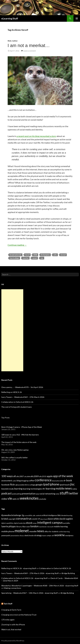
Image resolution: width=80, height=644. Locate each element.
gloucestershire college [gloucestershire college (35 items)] (25, 485)
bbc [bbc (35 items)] (59, 515)
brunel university (16, 255)
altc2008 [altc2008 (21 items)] (27, 476)
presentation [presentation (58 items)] (29, 494)
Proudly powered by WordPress (13, 641)
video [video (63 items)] (4, 499)
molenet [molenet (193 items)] (22, 531)
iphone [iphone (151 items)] (54, 484)
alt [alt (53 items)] (15, 476)
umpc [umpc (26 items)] (49, 535)
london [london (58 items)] (34, 526)
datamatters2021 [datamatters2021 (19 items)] (58, 481)
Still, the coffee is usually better (15, 457)
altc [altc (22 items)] (34, 515)
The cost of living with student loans (17, 407)
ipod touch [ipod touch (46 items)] (65, 485)
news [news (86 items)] (40, 531)
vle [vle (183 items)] (10, 498)
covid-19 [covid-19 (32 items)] (36, 519)
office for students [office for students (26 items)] (51, 531)
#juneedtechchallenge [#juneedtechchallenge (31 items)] (11, 515)
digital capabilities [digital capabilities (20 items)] (7, 523)
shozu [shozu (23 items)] (22, 536)
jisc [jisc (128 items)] (72, 484)
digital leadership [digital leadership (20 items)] (20, 523)
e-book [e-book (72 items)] (68, 480)
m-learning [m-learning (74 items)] (49, 489)
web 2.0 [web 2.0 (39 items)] (16, 499)
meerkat (26, 258)
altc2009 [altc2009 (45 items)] (35, 476)
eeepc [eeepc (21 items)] (35, 523)
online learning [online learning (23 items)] (64, 532)
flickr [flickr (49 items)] (13, 485)
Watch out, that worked (11, 629)
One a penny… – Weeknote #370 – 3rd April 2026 (22, 387)
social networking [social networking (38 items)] (47, 494)
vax (42, 258)
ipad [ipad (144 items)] (46, 484)
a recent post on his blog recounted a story (36, 136)
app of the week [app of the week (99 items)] (63, 476)
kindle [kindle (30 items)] (11, 489)
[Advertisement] (12, 330)
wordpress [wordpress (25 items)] (69, 535)
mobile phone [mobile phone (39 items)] (8, 531)
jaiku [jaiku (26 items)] (68, 523)
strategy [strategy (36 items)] (38, 535)
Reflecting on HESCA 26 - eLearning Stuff (19, 568)
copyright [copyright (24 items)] (12, 519)
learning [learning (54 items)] (18, 489)
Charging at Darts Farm (11, 610)
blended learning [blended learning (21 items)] (67, 515)
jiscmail (63, 255)
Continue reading (17, 245)
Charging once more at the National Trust (19, 615)
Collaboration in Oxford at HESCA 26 (17, 402)
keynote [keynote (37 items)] (5, 489)
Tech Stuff (8, 604)
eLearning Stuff (10, 18)
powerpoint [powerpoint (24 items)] (6, 536)
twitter (15, 41)
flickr (10, 41)
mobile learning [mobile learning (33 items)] (61, 526)
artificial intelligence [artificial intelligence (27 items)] (49, 515)
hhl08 (35, 255)
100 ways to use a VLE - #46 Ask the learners (20, 435)
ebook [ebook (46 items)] (29, 523)
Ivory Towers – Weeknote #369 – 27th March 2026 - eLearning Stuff (30, 573)
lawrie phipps (14, 258)
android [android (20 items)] (38, 515)
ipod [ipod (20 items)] (64, 523)
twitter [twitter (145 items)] (73, 493)
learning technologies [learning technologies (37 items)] (32, 489)
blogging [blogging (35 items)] (25, 481)
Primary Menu (77, 18)
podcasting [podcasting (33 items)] (17, 494)
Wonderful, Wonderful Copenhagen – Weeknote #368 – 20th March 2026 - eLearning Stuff (40, 586)
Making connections (13, 588)
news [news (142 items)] (68, 488)
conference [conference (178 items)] (43, 480)
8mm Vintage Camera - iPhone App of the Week (22, 427)
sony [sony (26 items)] (58, 494)
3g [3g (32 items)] (23, 515)
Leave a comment (30, 51)
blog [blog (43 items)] (19, 481)
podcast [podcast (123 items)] (6, 493)
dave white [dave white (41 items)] (53, 519)
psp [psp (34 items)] (37, 494)
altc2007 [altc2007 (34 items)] (20, 476)
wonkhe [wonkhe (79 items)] (60, 535)
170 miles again (8, 620)
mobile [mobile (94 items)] (60, 488)
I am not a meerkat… (29, 45)
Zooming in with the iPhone (13, 625)
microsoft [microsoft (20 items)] (50, 527)
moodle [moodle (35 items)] (33, 531)
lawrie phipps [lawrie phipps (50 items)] (9, 526)
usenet (35, 258)
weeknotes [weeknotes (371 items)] (29, 498)
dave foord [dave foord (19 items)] (44, 519)
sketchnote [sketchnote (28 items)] (29, 535)
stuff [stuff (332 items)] (64, 493)
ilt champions (45, 255)
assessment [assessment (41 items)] (7, 481)
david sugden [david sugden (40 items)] (66, 519)
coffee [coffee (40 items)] (32, 481)
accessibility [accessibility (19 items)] (28, 515)
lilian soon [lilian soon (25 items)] (26, 527)
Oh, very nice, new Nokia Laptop (15, 450)
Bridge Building (68, 573)
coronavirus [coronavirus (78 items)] (24, 518)
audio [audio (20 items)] (14, 481)
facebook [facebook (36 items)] (5, 485)
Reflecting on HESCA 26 (12, 392)
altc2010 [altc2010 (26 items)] (43, 476)
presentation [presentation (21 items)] (15, 536)
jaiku (55, 255)
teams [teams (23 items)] (44, 536)
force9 (27, 255)
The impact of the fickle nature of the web (19, 442)
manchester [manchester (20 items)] (43, 527)
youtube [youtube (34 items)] (43, 499)
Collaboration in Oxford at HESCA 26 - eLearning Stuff (24, 578)
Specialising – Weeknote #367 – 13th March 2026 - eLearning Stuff (30, 593)
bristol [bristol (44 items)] (5, 519)
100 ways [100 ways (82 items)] (7, 476)
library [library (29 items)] (19, 527)
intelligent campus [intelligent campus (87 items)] (50, 523)
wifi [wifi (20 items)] (53, 536)
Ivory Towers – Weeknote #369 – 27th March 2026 (23, 397)
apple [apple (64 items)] (50, 476)
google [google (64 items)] (39, 484)
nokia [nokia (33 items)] (75, 489)
